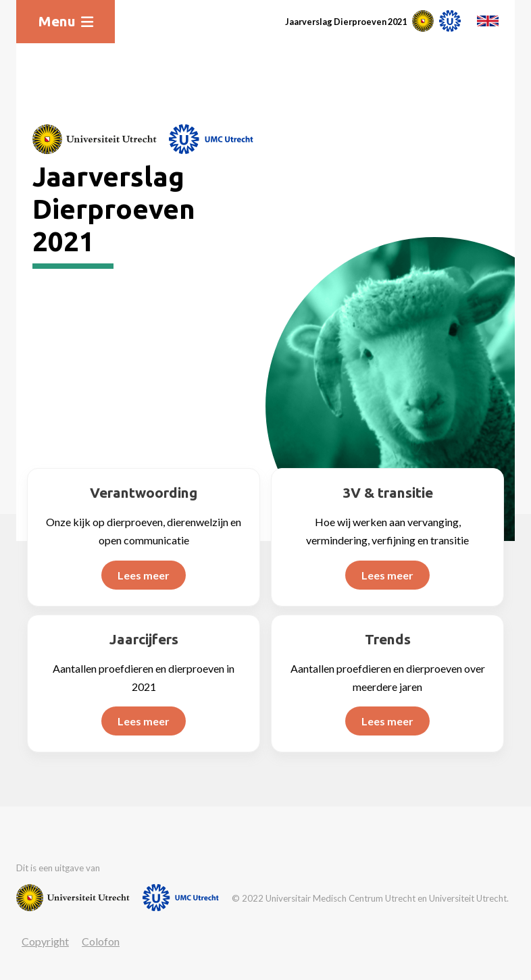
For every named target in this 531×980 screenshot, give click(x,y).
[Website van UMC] (211, 139)
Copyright (45, 941)
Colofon (101, 941)
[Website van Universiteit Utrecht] (95, 139)
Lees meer (144, 575)
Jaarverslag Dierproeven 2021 (346, 22)
